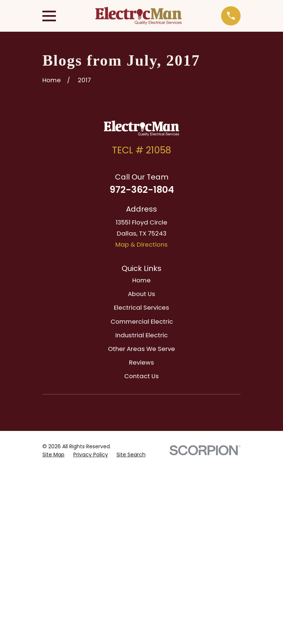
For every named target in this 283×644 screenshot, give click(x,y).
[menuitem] (53, 455)
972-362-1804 (142, 190)
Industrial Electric (141, 335)
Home (141, 280)
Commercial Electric (142, 321)
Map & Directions (141, 244)
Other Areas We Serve (141, 349)
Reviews (141, 362)
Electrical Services (141, 307)
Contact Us (141, 376)
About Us (141, 294)
